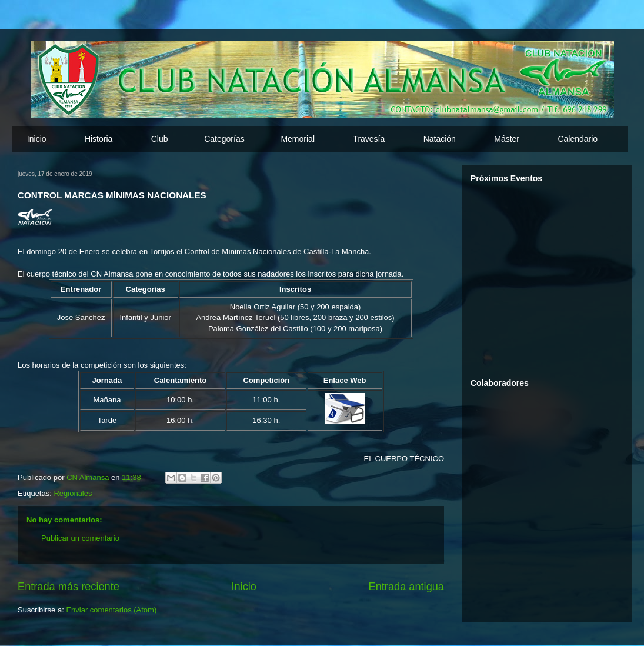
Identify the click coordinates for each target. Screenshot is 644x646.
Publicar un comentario (80, 538)
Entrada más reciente (69, 587)
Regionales (73, 493)
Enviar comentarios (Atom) (111, 610)
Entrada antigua (406, 587)
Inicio (37, 139)
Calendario (578, 139)
